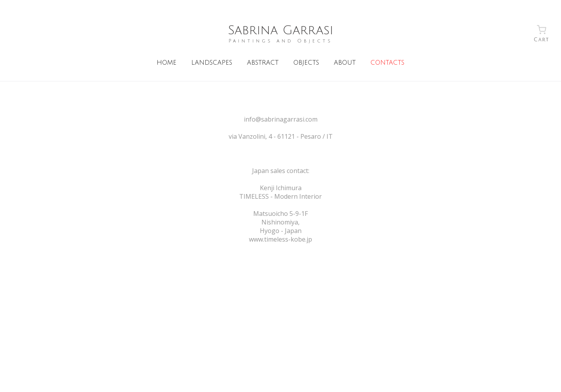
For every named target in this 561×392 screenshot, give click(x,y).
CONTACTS (387, 63)
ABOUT (345, 63)
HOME (167, 63)
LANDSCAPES (212, 63)
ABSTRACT (263, 63)
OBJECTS (306, 63)
